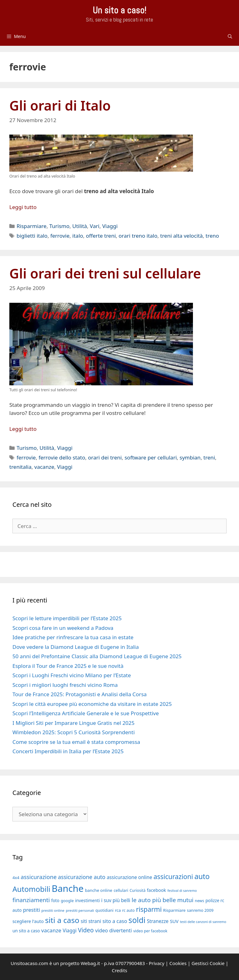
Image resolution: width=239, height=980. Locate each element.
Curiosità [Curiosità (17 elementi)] (137, 890)
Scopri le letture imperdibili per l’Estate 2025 (67, 618)
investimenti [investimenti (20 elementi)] (87, 900)
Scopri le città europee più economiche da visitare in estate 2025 (92, 704)
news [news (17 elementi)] (199, 901)
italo (78, 236)
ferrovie (60, 236)
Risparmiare (31, 226)
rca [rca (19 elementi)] (118, 910)
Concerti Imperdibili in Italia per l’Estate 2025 (68, 751)
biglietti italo (32, 236)
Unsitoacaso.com (29, 963)
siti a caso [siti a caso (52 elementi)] (62, 920)
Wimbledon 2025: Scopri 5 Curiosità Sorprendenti (74, 732)
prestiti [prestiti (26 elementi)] (32, 910)
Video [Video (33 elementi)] (86, 930)
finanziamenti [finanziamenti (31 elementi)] (31, 900)
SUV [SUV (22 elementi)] (174, 921)
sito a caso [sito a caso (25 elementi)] (115, 921)
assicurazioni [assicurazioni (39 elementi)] (173, 877)
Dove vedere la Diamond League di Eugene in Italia (76, 647)
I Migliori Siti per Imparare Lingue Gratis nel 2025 (73, 723)
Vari (95, 226)
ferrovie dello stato (62, 457)
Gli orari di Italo (60, 105)
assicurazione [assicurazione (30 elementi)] (39, 877)
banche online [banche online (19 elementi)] (99, 890)
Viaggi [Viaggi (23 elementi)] (70, 930)
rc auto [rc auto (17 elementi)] (129, 910)
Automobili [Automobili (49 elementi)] (31, 889)
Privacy (157, 963)
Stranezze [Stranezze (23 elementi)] (158, 921)
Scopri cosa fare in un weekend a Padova (63, 628)
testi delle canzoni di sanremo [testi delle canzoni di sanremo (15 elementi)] (203, 922)
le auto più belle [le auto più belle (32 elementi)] (154, 900)
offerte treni (101, 236)
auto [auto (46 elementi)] (202, 876)
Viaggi (110, 226)
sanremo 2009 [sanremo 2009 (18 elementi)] (200, 910)
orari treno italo (138, 236)
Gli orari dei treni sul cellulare (105, 273)
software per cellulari (151, 457)
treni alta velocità (182, 236)
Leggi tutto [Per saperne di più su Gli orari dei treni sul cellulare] (23, 429)
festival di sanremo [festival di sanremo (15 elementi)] (182, 891)
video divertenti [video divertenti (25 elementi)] (114, 930)
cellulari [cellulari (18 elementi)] (121, 890)
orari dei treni (105, 457)
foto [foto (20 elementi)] (55, 900)
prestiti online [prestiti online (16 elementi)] (53, 910)
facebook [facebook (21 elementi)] (157, 890)
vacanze (44, 467)
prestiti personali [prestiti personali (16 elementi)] (80, 910)
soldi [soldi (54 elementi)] (137, 920)
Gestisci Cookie (208, 963)
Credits (119, 970)
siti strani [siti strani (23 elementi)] (91, 921)
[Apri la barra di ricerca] (230, 36)
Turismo (59, 226)
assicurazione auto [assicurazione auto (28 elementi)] (82, 877)
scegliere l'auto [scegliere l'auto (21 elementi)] (28, 921)
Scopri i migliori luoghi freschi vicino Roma (65, 685)
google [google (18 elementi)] (67, 901)
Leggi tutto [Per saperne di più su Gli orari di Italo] (23, 207)
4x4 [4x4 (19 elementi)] (16, 878)
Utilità (80, 226)
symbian (190, 457)
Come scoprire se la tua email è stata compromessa (76, 742)
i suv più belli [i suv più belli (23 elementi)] (116, 900)
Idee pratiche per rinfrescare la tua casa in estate (73, 637)
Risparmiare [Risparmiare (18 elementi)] (174, 910)
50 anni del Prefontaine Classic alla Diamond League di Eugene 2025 (97, 656)
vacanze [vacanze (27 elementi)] (51, 930)
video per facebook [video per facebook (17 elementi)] (150, 931)
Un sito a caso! (119, 10)
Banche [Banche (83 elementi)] (68, 888)
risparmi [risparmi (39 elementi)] (149, 909)
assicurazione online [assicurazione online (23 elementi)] (129, 877)
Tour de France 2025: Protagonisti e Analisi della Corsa (80, 694)
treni (209, 457)
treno (212, 236)
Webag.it (90, 963)
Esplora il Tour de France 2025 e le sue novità (68, 666)
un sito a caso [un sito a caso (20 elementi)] (26, 931)
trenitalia (20, 467)
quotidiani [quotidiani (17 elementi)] (104, 910)
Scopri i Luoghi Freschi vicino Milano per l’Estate (72, 675)
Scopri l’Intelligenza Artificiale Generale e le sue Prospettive (86, 713)
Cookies (178, 963)
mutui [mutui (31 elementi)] (185, 900)
